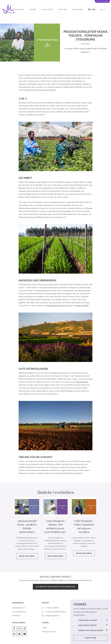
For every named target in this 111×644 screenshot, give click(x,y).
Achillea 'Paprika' (82, 310)
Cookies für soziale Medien (91, 630)
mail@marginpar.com (52, 616)
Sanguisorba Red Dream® (57, 310)
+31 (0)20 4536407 (52, 608)
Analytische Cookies (88, 625)
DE (101, 10)
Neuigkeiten (78, 10)
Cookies (44, 628)
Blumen (33, 10)
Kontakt (92, 10)
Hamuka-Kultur (82, 386)
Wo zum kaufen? (102, 1)
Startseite (19, 10)
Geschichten (47, 10)
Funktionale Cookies (88, 620)
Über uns (63, 10)
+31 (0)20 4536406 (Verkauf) (55, 612)
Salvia (70, 310)
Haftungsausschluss (49, 632)
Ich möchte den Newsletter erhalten (55, 587)
